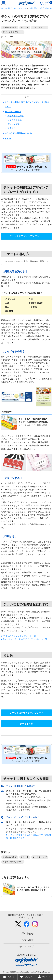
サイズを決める (15, 120)
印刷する (12, 128)
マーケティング (40, 27)
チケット (25, 27)
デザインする (14, 124)
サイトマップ (26, 947)
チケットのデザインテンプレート (27, 236)
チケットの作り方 (13, 112)
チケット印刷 (27, 724)
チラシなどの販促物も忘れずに (19, 133)
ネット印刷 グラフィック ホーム (13, 8)
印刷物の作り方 (10, 27)
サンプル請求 (26, 940)
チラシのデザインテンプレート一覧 (20, 636)
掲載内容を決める (16, 116)
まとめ (8, 138)
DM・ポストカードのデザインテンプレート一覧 (25, 639)
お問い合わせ (26, 934)
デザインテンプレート (13, 32)
